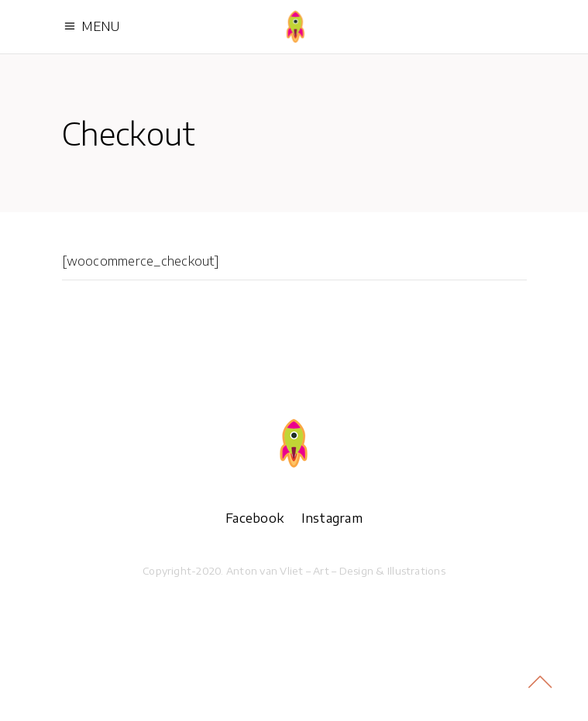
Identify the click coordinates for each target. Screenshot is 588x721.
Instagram (332, 518)
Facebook (254, 518)
